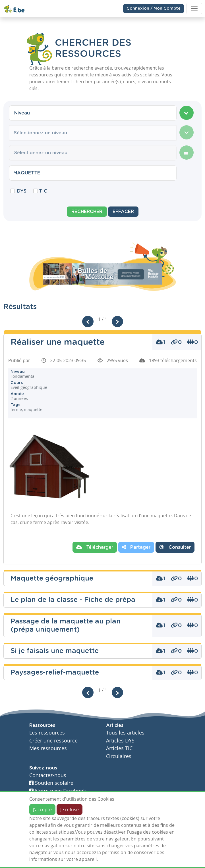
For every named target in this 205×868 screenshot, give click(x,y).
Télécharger (95, 547)
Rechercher (87, 212)
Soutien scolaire (51, 783)
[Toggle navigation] (194, 9)
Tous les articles (125, 733)
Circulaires (119, 756)
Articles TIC (119, 748)
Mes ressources (48, 748)
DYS (22, 191)
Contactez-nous (48, 775)
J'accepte (42, 809)
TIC (43, 191)
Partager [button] (136, 547)
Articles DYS (120, 741)
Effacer (123, 212)
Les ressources (47, 733)
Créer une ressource (53, 741)
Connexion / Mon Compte (154, 8)
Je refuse (70, 809)
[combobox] (93, 113)
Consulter (175, 547)
